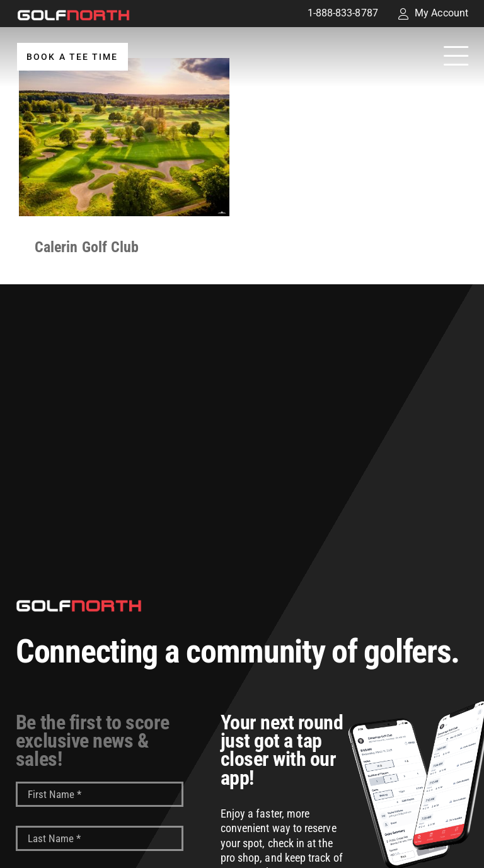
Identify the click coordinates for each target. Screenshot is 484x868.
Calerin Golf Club (87, 247)
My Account (433, 13)
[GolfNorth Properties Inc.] (73, 14)
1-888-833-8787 (343, 13)
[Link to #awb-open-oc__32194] (456, 57)
